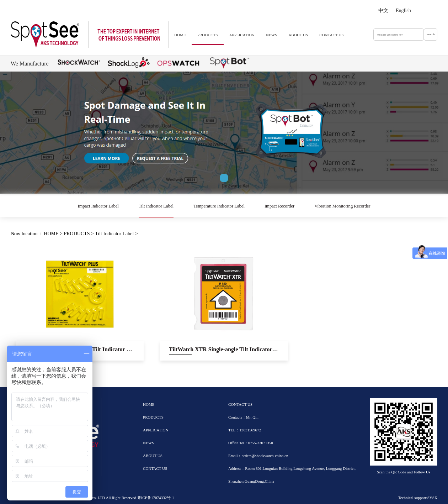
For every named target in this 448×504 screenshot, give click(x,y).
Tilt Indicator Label (156, 206)
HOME (180, 35)
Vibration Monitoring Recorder (342, 206)
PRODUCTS (208, 35)
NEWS (271, 35)
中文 (383, 10)
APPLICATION (242, 35)
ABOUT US (298, 35)
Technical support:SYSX (418, 498)
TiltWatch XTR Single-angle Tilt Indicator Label (228, 349)
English (403, 10)
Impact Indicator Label (98, 206)
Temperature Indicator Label (219, 206)
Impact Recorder (279, 206)
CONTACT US (331, 35)
